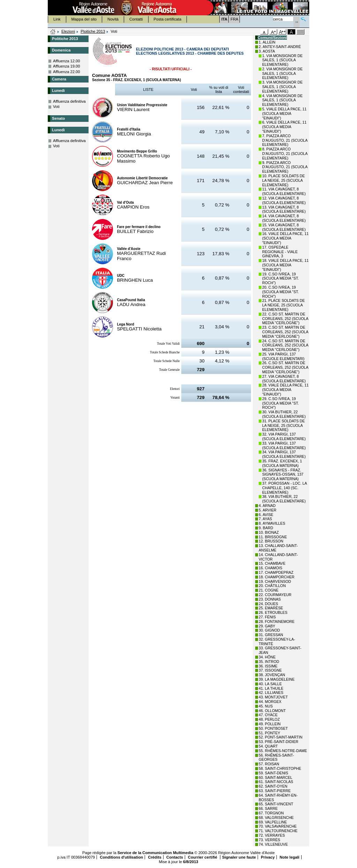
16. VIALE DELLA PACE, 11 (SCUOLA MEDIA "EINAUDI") (285, 238)
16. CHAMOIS (271, 568)
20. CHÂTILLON (272, 586)
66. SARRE (268, 808)
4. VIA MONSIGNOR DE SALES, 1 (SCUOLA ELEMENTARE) (282, 100)
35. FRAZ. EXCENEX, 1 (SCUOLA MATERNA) (282, 463)
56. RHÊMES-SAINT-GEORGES (276, 757)
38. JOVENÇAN (272, 675)
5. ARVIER (268, 510)
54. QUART (268, 746)
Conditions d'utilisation (121, 857)
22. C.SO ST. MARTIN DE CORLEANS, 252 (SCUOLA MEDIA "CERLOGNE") (285, 319)
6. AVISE (266, 515)
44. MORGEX (270, 702)
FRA (234, 19)
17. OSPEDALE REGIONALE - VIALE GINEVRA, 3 (280, 252)
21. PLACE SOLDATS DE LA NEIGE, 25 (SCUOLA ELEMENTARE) (283, 305)
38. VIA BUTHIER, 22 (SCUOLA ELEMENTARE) (284, 499)
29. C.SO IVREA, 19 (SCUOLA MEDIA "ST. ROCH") (280, 403)
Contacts (175, 857)
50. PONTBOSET (273, 728)
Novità (113, 19)
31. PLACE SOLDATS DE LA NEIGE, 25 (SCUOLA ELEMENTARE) (283, 425)
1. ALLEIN (267, 42)
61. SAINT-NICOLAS (276, 782)
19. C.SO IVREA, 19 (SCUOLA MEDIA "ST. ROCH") (280, 279)
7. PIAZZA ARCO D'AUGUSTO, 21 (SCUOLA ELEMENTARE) (285, 140)
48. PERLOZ (269, 719)
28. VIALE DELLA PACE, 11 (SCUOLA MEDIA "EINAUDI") (285, 390)
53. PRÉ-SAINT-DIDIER (279, 742)
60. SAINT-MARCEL (276, 777)
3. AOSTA (267, 51)
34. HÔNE (267, 657)
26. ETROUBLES (273, 612)
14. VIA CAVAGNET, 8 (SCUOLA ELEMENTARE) (284, 218)
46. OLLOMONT (272, 711)
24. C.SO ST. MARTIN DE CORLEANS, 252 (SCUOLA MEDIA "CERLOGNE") (285, 345)
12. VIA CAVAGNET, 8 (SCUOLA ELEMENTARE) (284, 200)
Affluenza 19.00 (67, 66)
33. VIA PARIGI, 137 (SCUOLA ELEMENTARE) (284, 445)
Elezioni (68, 31)
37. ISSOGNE (270, 670)
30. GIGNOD (269, 630)
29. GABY (267, 626)
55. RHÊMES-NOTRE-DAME (283, 751)
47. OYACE (268, 715)
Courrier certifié (203, 857)
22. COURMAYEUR (275, 595)
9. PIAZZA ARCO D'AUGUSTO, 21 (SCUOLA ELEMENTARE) (285, 167)
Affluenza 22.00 (67, 72)
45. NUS (266, 706)
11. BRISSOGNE (273, 537)
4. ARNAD (267, 506)
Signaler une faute (239, 857)
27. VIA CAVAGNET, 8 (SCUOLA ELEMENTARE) (284, 379)
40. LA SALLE (270, 684)
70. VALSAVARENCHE (278, 826)
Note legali (290, 857)
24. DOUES (268, 604)
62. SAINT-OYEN (273, 786)
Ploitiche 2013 (93, 31)
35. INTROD (269, 662)
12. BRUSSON (271, 541)
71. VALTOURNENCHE (278, 831)
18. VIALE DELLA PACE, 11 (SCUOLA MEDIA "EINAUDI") (285, 265)
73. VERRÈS (269, 840)
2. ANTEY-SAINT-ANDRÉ (280, 47)
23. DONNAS (270, 599)
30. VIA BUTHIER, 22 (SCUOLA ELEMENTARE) (284, 414)
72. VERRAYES (272, 835)
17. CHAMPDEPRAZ (276, 572)
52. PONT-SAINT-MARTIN (280, 737)
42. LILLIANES (271, 693)
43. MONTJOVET (273, 697)
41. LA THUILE (271, 688)
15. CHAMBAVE (272, 563)
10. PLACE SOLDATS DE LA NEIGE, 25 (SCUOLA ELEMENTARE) (283, 180)
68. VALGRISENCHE (276, 818)
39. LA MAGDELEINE (277, 679)
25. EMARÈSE (271, 608)
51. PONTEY (269, 733)
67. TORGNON (271, 813)
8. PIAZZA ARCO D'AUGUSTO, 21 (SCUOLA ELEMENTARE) (285, 154)
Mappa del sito (84, 19)
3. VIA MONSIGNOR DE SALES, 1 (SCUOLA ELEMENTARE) (282, 87)
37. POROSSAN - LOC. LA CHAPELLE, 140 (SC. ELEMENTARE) (284, 488)
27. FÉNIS (267, 617)
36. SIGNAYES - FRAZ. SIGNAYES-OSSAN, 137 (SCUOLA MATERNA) (283, 475)
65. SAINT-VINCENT (276, 804)
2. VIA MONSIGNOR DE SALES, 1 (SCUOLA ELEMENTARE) (282, 73)
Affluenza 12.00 (67, 61)
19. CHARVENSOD (275, 581)
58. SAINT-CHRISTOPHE (280, 768)
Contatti (136, 19)
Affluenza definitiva (69, 101)
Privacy (268, 857)
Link (57, 19)
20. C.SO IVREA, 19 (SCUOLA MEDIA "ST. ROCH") (280, 292)
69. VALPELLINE (273, 822)
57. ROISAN (269, 764)
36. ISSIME (268, 666)
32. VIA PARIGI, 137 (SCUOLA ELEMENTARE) (284, 436)
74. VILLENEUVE (273, 844)
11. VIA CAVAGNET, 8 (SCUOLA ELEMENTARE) (284, 191)
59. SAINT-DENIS (274, 773)
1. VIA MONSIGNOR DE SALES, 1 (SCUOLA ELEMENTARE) (282, 60)
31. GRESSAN (271, 635)
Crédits (155, 857)
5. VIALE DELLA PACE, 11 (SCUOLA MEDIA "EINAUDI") (284, 114)
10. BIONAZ (269, 532)
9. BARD (266, 528)
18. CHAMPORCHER (276, 577)
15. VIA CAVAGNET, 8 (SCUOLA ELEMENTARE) (284, 227)
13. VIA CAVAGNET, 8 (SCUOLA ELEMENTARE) (284, 209)
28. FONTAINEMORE (277, 621)
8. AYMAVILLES (272, 523)
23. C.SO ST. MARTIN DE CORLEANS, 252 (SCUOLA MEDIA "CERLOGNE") (285, 332)
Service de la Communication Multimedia (155, 853)
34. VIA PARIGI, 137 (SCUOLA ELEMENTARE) (284, 454)
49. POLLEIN (270, 724)
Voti (56, 107)
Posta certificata (168, 19)
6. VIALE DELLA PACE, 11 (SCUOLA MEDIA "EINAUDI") (284, 127)
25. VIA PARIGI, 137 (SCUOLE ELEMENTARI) (283, 356)
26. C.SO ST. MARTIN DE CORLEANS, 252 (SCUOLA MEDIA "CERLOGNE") (285, 367)
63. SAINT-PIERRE (275, 791)
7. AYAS (265, 519)
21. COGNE (269, 590)
